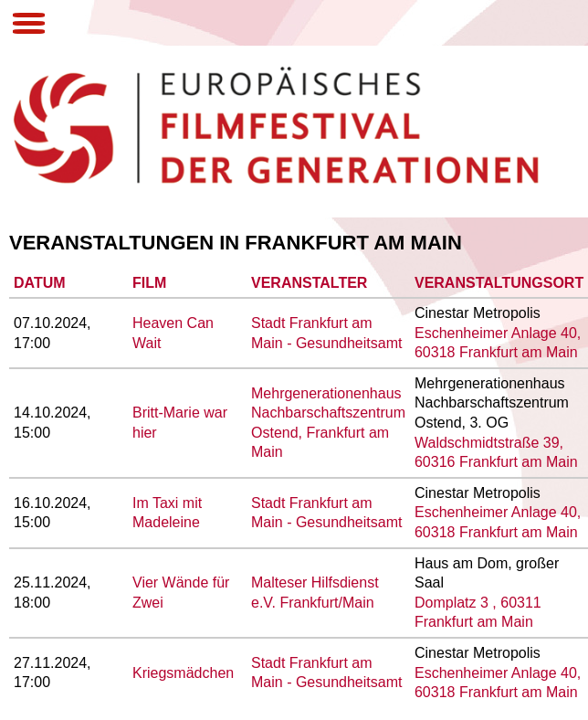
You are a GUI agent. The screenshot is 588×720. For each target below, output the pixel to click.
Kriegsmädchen (183, 673)
